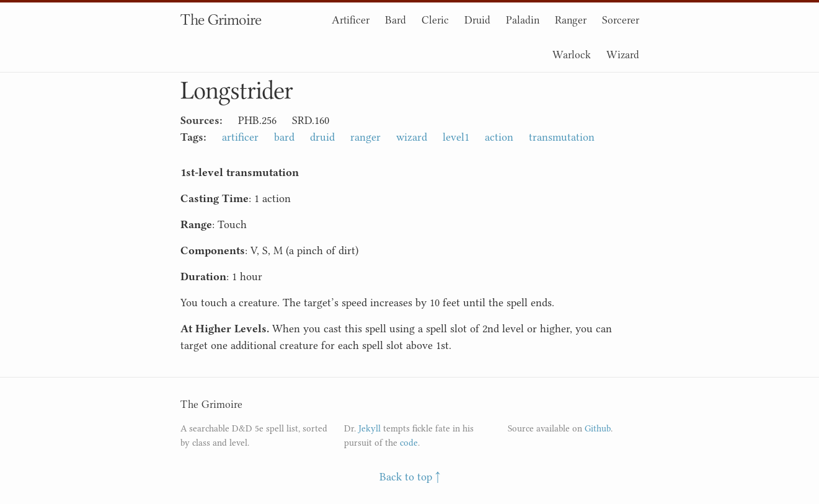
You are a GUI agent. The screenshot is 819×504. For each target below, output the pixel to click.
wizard (412, 137)
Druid (477, 20)
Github (598, 429)
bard (284, 137)
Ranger (571, 20)
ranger (365, 137)
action (499, 137)
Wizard (623, 55)
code (409, 443)
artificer (240, 137)
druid (322, 137)
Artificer (351, 20)
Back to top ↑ (410, 477)
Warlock (572, 55)
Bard (396, 20)
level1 (456, 137)
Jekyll (370, 429)
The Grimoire (221, 20)
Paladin (523, 20)
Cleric (435, 20)
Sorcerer (621, 20)
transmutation (562, 137)
